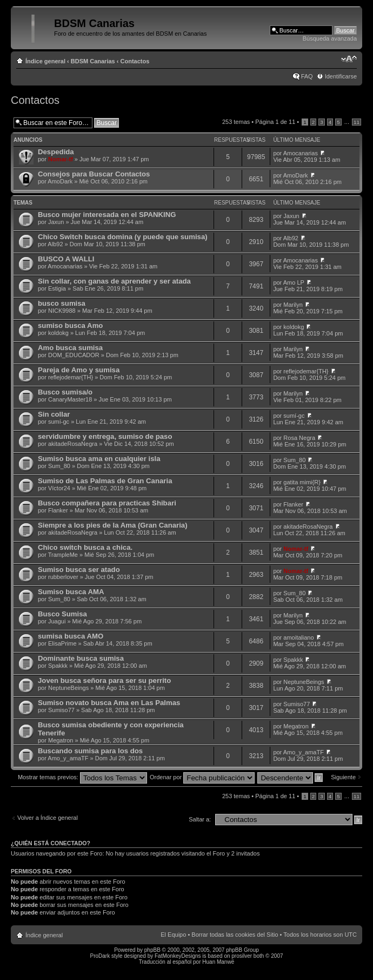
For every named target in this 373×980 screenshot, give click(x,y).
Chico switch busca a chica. (85, 547)
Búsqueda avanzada (330, 38)
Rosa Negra (299, 438)
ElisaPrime (62, 643)
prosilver (242, 956)
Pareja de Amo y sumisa (79, 370)
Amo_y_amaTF (68, 758)
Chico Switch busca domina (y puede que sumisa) (123, 237)
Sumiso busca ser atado (79, 570)
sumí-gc (59, 422)
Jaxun (56, 222)
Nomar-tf (61, 159)
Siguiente (343, 777)
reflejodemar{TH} (71, 377)
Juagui (57, 621)
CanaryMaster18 (70, 399)
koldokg (58, 333)
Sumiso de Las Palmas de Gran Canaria (105, 481)
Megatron (61, 740)
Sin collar (54, 414)
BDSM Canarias (93, 61)
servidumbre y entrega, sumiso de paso (105, 436)
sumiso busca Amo (70, 325)
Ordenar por (202, 777)
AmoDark (60, 181)
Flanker (58, 510)
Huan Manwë (218, 962)
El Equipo (173, 935)
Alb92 (55, 244)
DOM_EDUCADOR (74, 355)
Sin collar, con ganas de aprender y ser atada (114, 281)
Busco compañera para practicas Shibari (107, 503)
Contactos (135, 61)
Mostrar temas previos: (82, 777)
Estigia (57, 288)
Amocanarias (301, 153)
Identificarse (341, 76)
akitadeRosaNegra (73, 444)
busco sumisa (62, 303)
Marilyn (293, 305)
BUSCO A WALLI (66, 259)
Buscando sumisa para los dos (90, 751)
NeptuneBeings (68, 688)
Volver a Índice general (48, 818)
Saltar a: (200, 819)
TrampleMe (63, 555)
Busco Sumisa (62, 614)
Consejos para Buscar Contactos (94, 174)
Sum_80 (59, 466)
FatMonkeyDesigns (178, 956)
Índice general (45, 61)
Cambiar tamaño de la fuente (349, 59)
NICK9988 (62, 311)
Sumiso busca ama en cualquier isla (99, 459)
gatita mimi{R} (302, 482)
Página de (275, 122)
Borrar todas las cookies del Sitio (235, 935)
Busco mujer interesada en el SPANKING (107, 215)
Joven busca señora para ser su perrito (104, 680)
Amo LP (294, 282)
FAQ (307, 76)
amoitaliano (298, 637)
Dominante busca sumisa (81, 658)
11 (357, 122)
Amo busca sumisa (70, 348)
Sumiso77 (61, 710)
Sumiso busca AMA (71, 592)
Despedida (56, 152)
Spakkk (58, 666)
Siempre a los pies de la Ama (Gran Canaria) (113, 525)
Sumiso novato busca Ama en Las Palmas (109, 703)
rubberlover (63, 577)
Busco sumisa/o (65, 392)
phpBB (152, 950)
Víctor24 (59, 488)
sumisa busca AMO (71, 636)
